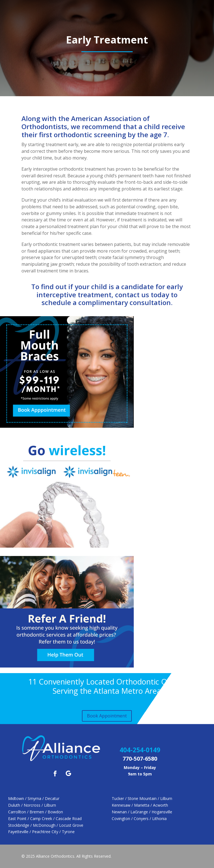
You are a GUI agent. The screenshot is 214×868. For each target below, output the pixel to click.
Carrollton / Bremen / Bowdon (36, 812)
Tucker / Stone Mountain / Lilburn (142, 798)
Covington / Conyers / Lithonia (139, 819)
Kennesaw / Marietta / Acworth (140, 805)
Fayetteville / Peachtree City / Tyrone (41, 832)
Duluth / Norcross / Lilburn (32, 805)
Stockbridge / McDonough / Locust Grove (46, 825)
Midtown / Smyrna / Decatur (34, 798)
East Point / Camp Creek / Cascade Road (45, 819)
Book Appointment (107, 716)
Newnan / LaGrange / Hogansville (142, 812)
